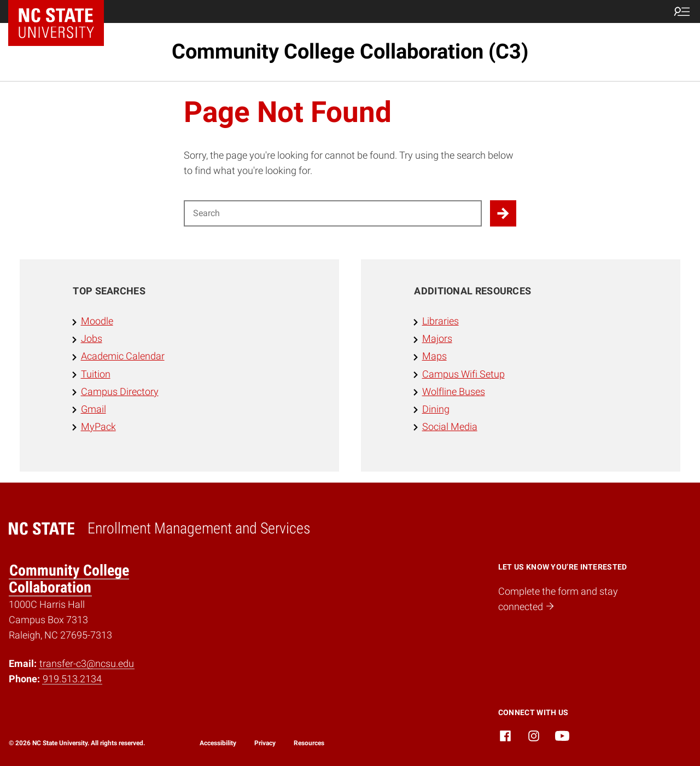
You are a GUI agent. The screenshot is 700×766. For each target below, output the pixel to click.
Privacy (265, 743)
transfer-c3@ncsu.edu (87, 664)
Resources (309, 743)
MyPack (98, 427)
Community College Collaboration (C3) (350, 51)
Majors (437, 339)
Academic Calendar (123, 356)
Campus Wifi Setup (463, 374)
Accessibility (218, 743)
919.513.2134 (72, 679)
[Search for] (333, 213)
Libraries (441, 321)
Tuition (96, 374)
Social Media (450, 427)
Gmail (94, 409)
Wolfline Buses (454, 392)
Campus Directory (120, 392)
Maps (434, 356)
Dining (436, 409)
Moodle (97, 321)
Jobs (92, 339)
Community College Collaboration (69, 579)
